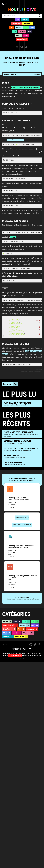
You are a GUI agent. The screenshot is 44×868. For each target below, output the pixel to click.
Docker (19, 27)
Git (18, 19)
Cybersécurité (22, 39)
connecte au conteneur (15, 140)
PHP (32, 27)
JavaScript (10, 637)
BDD (30, 31)
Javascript (17, 23)
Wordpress (27, 23)
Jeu (12, 27)
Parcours (32, 637)
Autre (18, 35)
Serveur (22, 31)
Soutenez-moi (15, 664)
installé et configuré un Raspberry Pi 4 (25, 88)
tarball (13, 239)
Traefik (8, 645)
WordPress (22, 645)
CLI (14, 31)
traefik (25, 19)
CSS (26, 27)
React (26, 35)
